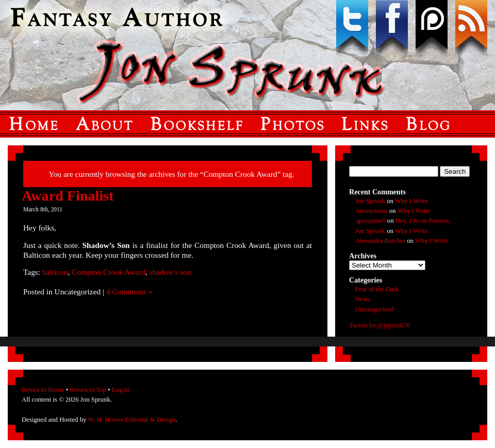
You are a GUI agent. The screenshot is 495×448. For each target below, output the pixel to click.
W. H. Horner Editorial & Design (131, 420)
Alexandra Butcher (380, 241)
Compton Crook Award (109, 272)
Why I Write (411, 201)
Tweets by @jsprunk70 (379, 325)
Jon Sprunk (370, 201)
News (363, 299)
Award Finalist (68, 196)
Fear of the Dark (377, 289)
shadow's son (170, 272)
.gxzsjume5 (370, 221)
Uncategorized (375, 309)
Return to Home (43, 390)
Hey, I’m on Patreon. (423, 221)
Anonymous (372, 211)
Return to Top (88, 390)
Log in (121, 390)
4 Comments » (129, 292)
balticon (55, 272)
